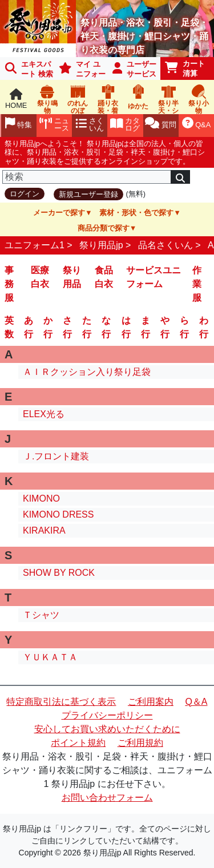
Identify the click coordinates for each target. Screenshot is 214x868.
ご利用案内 (151, 702)
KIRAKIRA (44, 530)
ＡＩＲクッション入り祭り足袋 (87, 372)
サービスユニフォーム (154, 277)
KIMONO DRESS (58, 514)
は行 (126, 327)
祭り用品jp (101, 245)
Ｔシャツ (41, 615)
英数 (9, 327)
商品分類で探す (104, 228)
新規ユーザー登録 (88, 194)
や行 (165, 327)
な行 (106, 327)
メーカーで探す (59, 213)
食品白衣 (104, 277)
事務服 (9, 284)
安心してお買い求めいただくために (107, 729)
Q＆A (196, 702)
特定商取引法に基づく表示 (61, 702)
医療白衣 (40, 277)
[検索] (87, 177)
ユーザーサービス (135, 69)
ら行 (184, 327)
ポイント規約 (78, 743)
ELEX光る (44, 414)
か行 (48, 327)
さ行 (67, 327)
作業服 (197, 284)
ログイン (25, 194)
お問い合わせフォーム (107, 798)
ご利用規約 (140, 743)
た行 (87, 327)
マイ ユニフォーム (80, 70)
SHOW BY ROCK (59, 573)
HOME (16, 99)
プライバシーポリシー (107, 715)
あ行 (29, 327)
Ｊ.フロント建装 (56, 456)
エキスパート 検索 (29, 69)
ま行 (146, 327)
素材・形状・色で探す (136, 213)
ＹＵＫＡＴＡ (50, 657)
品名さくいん (165, 245)
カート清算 (185, 68)
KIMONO (41, 498)
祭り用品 (72, 277)
